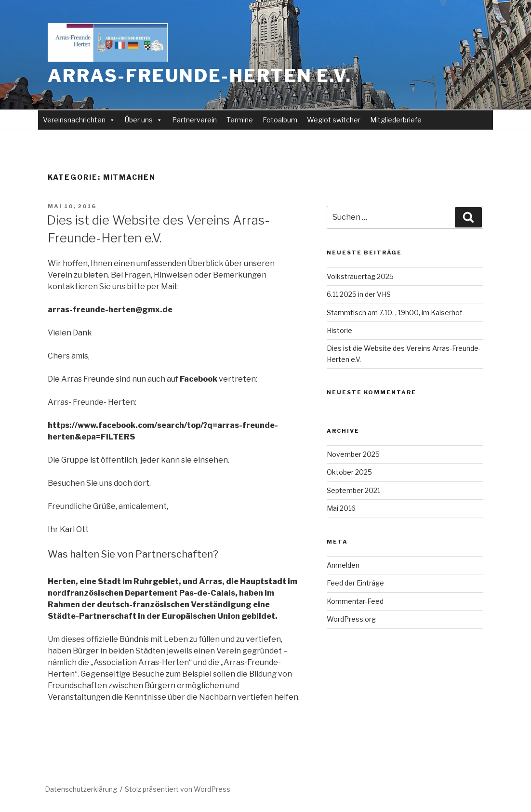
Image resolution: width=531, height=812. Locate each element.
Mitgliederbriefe (396, 120)
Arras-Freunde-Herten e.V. (200, 76)
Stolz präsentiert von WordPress (178, 789)
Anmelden (343, 565)
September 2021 (353, 490)
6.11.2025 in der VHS (359, 294)
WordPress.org (351, 619)
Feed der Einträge (355, 583)
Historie (339, 330)
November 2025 (353, 454)
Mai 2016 (341, 508)
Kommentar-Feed (355, 601)
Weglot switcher (334, 120)
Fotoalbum (280, 120)
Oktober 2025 (349, 472)
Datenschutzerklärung (81, 789)
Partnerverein (194, 120)
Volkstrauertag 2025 (360, 276)
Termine (240, 120)
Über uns (144, 120)
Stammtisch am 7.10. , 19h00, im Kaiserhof (394, 313)
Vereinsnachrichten (79, 120)
